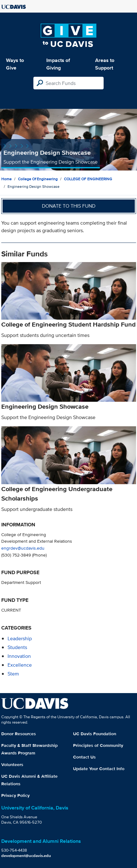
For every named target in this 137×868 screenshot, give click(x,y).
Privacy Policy (15, 795)
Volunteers (12, 764)
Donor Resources (19, 734)
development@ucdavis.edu (26, 856)
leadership (20, 638)
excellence (20, 665)
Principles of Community (98, 745)
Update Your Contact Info (99, 769)
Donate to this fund (69, 206)
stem (13, 674)
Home (6, 179)
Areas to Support (105, 64)
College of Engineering (38, 179)
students (17, 647)
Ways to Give (15, 64)
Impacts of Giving (58, 64)
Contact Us (84, 757)
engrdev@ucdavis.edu (23, 548)
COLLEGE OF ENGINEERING (88, 179)
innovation (19, 656)
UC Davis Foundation (95, 734)
